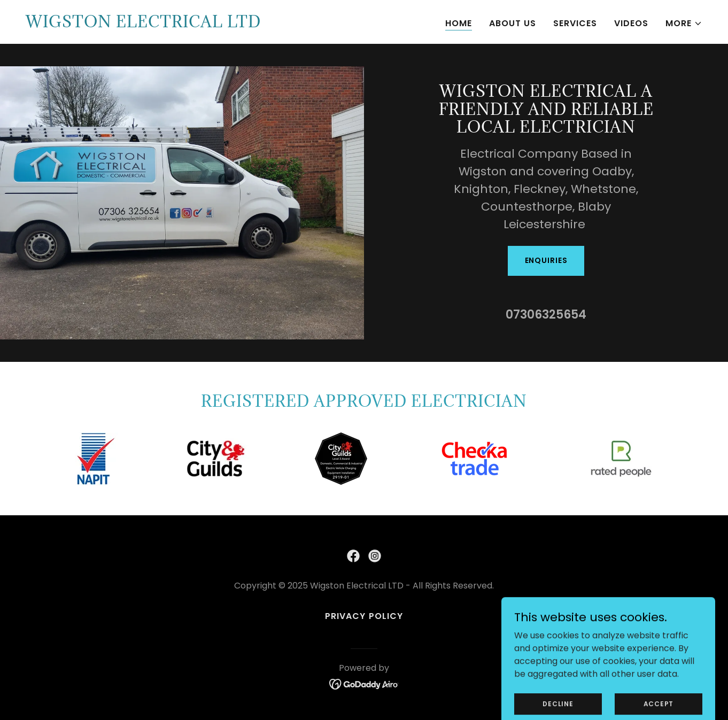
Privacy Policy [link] (364, 616)
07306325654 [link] (546, 315)
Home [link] (459, 23)
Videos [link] (631, 23)
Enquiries (546, 260)
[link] (143, 24)
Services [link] (575, 23)
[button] (684, 24)
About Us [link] (513, 23)
